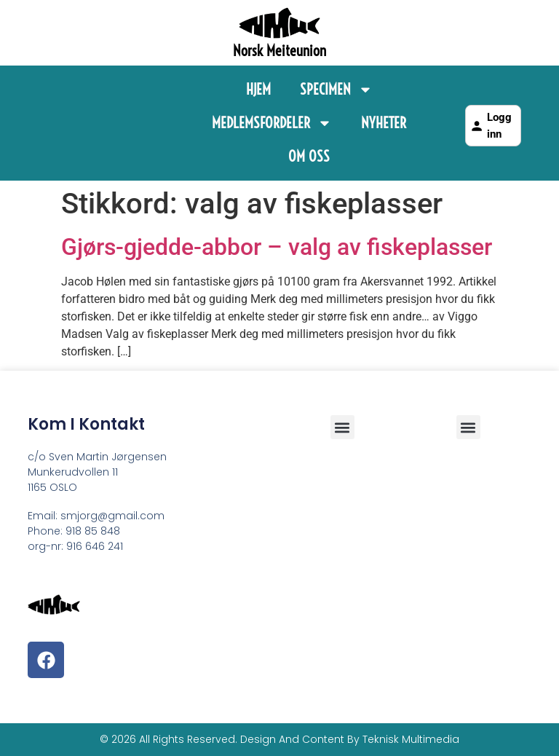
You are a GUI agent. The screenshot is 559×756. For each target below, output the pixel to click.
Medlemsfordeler (272, 123)
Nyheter (384, 123)
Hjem (258, 89)
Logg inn (490, 126)
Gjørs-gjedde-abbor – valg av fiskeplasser (277, 247)
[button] (468, 427)
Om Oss (309, 156)
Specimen (336, 90)
